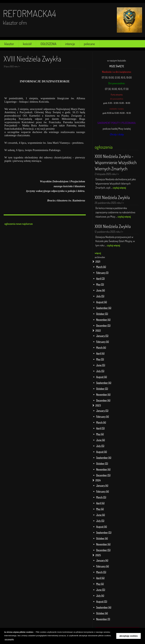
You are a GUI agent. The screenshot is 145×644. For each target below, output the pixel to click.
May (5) (100, 284)
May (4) (100, 434)
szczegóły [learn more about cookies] (9, 639)
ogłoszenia (104, 147)
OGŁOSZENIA (48, 44)
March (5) (101, 497)
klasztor (9, 44)
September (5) (104, 532)
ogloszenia (10, 224)
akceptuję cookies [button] (129, 636)
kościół (27, 44)
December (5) (103, 325)
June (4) (101, 290)
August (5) (102, 601)
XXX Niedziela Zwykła (112, 197)
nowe (19, 224)
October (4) (102, 538)
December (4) (103, 400)
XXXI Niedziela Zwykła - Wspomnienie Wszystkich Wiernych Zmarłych (116, 162)
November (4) (103, 320)
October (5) (102, 314)
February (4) (103, 342)
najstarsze (27, 224)
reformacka (27, 13)
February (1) (102, 273)
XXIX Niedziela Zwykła (113, 226)
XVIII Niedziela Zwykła (32, 59)
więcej (98, 253)
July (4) (100, 596)
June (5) (101, 365)
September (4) (104, 308)
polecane (89, 44)
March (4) (101, 267)
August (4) (102, 302)
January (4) (102, 485)
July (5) (100, 296)
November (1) (103, 619)
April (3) (100, 278)
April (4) (100, 353)
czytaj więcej (119, 188)
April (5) (100, 428)
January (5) (102, 336)
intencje (70, 44)
